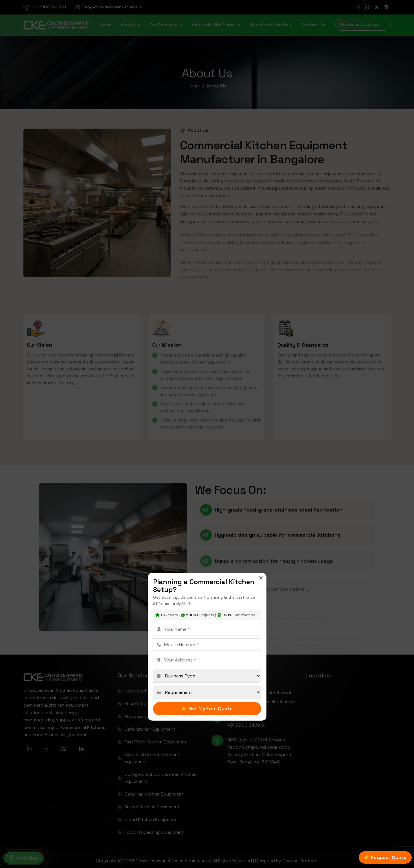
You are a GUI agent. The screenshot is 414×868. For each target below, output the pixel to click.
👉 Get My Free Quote (207, 709)
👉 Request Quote (385, 857)
